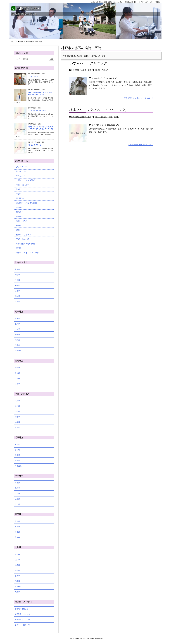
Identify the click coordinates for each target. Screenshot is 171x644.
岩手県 (17, 285)
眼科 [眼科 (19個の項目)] (18, 230)
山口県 (17, 504)
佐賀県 (17, 560)
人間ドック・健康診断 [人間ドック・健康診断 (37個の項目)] (26, 180)
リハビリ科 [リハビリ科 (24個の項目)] (21, 176)
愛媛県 (17, 532)
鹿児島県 (18, 586)
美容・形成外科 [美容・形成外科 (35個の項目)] (23, 239)
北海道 (17, 269)
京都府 (17, 450)
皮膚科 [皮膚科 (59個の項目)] (19, 226)
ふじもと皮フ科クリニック (37, 111)
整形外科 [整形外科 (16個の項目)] (20, 212)
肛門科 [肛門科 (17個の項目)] (19, 248)
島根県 (17, 488)
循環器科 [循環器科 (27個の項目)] (20, 198)
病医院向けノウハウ (22, 620)
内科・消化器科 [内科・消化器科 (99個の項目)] (23, 185)
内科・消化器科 (101, 117)
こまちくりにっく (34, 76)
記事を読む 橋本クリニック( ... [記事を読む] (141, 145)
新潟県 (17, 368)
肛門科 (116, 117)
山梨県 (17, 401)
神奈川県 (18, 351)
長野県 (17, 406)
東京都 (17, 340)
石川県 (17, 378)
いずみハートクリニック (88, 63)
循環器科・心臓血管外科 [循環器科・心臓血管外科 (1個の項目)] (26, 203)
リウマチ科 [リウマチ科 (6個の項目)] (21, 171)
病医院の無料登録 (131, 2)
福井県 (17, 384)
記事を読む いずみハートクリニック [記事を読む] (139, 98)
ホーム (14, 42)
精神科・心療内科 (102, 70)
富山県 (17, 373)
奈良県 (17, 460)
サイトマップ (143, 2)
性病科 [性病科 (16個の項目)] (19, 207)
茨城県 (17, 329)
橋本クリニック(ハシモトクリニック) (98, 110)
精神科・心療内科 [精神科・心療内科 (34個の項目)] (24, 235)
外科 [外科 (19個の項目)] (18, 189)
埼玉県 (17, 335)
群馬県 (17, 324)
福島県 (17, 301)
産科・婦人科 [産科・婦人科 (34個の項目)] (22, 221)
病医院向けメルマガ (22, 614)
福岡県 (17, 554)
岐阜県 (17, 422)
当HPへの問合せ (155, 2)
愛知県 (17, 417)
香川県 (17, 521)
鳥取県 (17, 483)
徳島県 (17, 527)
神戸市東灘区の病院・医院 (81, 70)
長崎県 (17, 565)
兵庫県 (21, 42)
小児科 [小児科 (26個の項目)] (19, 194)
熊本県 (17, 576)
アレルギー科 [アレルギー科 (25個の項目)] (22, 167)
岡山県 (17, 494)
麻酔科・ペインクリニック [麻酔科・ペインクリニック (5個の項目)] (27, 253)
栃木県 (17, 318)
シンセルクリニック (35, 145)
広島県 (17, 499)
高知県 (17, 537)
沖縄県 (17, 592)
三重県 (17, 427)
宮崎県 (17, 581)
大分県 (17, 570)
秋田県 (17, 280)
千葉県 (17, 345)
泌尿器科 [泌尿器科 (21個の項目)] (20, 217)
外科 (110, 117)
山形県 (17, 291)
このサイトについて (22, 625)
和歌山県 (18, 466)
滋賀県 (17, 444)
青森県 (17, 275)
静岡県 (17, 411)
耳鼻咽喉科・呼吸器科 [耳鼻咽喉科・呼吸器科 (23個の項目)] (26, 244)
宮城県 (17, 296)
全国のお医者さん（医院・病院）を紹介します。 (107, 2)
